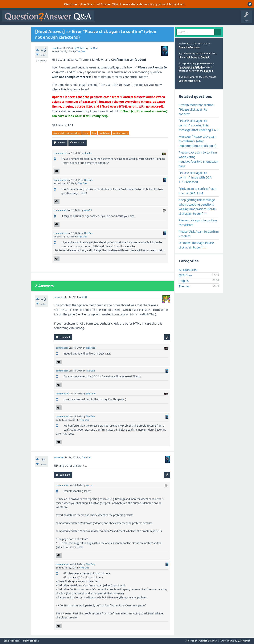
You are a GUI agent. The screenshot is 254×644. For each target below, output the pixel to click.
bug (94, 133)
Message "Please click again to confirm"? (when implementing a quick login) (197, 141)
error (86, 133)
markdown (104, 133)
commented (60, 153)
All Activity (103, 19)
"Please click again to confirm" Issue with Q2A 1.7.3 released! (195, 177)
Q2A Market (244, 641)
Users (172, 19)
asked (55, 48)
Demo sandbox (31, 641)
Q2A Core (80, 48)
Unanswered (146, 19)
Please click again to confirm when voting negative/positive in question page (198, 159)
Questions (118, 19)
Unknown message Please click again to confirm (196, 245)
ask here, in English (198, 57)
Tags (160, 19)
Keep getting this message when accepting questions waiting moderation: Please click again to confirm (197, 207)
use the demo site (189, 81)
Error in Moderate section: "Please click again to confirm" (196, 109)
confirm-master (120, 133)
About (214, 19)
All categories (188, 270)
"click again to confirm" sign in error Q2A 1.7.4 (197, 191)
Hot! (131, 19)
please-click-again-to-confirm (67, 133)
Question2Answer (189, 47)
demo (143, 4)
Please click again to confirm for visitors (198, 223)
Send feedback (12, 641)
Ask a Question (188, 19)
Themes (184, 286)
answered (59, 297)
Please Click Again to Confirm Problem (199, 234)
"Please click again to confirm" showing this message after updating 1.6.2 (199, 125)
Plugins (184, 281)
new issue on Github (191, 67)
